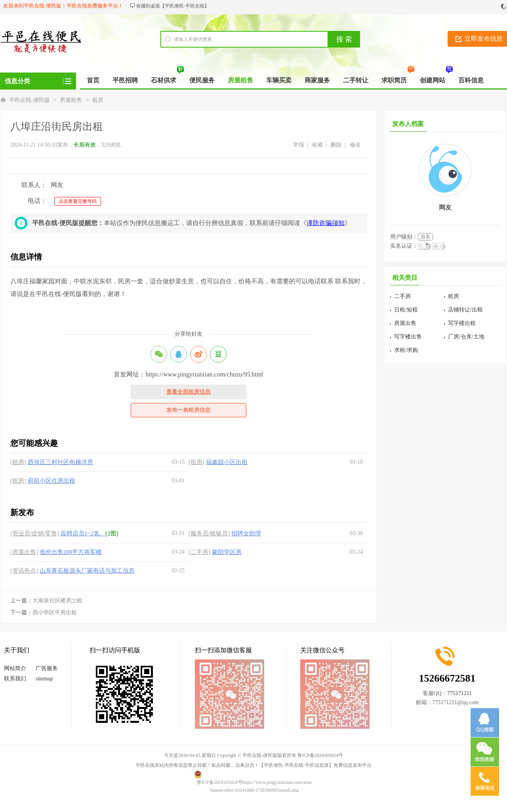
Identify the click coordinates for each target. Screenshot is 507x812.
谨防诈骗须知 (326, 223)
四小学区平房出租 (55, 612)
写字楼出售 (408, 337)
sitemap (44, 679)
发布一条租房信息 (189, 410)
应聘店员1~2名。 (83, 533)
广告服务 (47, 668)
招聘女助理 (246, 533)
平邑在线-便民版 (30, 100)
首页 (93, 80)
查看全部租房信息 (189, 392)
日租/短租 (406, 310)
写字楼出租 (462, 323)
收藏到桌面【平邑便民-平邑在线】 (173, 6)
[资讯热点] (24, 571)
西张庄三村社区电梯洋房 (60, 462)
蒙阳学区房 (227, 552)
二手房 (402, 296)
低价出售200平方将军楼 (71, 552)
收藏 (317, 145)
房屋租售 (71, 100)
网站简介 (15, 668)
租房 (98, 100)
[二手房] (199, 552)
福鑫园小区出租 (227, 462)
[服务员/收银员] (209, 533)
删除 (336, 145)
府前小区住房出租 (51, 481)
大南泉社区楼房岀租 (57, 601)
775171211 (459, 693)
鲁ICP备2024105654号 (320, 755)
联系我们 (15, 679)
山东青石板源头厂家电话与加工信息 (87, 571)
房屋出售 (405, 323)
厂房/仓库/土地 (466, 337)
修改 (355, 145)
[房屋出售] (24, 552)
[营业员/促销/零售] (35, 533)
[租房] (18, 462)
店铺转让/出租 (465, 310)
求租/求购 (406, 350)
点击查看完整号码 (78, 201)
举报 (299, 145)
